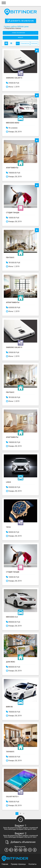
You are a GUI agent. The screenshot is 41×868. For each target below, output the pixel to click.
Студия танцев (13, 213)
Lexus (8, 482)
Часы (8, 527)
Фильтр (20, 38)
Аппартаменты (13, 303)
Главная (5, 864)
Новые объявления (25, 33)
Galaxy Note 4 (12, 797)
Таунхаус (10, 752)
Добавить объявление (21, 21)
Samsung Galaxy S (14, 78)
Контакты (33, 864)
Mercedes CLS (12, 617)
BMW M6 (9, 707)
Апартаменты (12, 168)
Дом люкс (11, 662)
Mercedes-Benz (13, 123)
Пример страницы (18, 864)
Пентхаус (10, 258)
